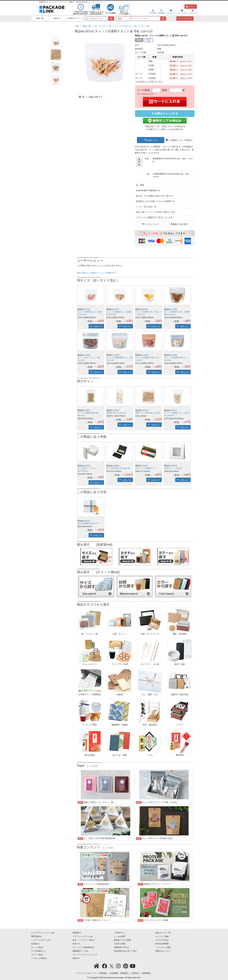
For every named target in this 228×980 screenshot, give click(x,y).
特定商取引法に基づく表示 (125, 951)
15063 (145, 466)
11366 (87, 355)
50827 (87, 410)
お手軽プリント (75, 18)
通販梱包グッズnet (80, 951)
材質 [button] (139, 162)
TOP (77, 26)
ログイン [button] (191, 7)
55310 (87, 521)
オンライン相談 (162, 936)
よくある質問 (120, 936)
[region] (135, 26)
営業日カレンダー (163, 951)
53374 (174, 466)
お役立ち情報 (120, 944)
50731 (87, 309)
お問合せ (135, 973)
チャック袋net (37, 947)
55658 (116, 466)
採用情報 (146, 973)
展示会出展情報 (162, 944)
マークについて (151, 224)
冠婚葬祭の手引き (122, 947)
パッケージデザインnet (41, 940)
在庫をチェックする (165, 114)
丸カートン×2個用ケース (146, 468)
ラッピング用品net (39, 958)
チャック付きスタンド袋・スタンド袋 (132, 26)
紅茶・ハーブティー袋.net (84, 940)
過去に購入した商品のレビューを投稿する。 (97, 273)
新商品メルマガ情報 (123, 940)
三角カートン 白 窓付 (173, 468)
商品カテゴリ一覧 (163, 933)
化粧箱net (35, 944)
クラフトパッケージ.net (83, 936)
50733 (116, 309)
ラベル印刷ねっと (39, 951)
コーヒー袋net (37, 955)
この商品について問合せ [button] (180, 140)
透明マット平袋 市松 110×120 (148, 413)
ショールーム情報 (163, 947)
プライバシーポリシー (86, 973)
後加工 (57, 18)
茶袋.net (76, 944)
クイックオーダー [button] (185, 18)
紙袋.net (76, 958)
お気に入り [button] (152, 140)
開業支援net (36, 936)
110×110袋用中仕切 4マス (88, 523)
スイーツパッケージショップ (85, 955)
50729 (145, 410)
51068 (174, 355)
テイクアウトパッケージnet (43, 933)
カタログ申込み (162, 940)
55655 (87, 466)
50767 (174, 410)
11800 (116, 355)
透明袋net (77, 933)
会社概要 (114, 973)
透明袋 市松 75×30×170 (116, 413)
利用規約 (103, 973)
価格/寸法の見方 (180, 224)
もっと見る (92, 766)
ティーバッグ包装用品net (83, 947)
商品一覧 (40, 18)
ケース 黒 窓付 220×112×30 (118, 468)
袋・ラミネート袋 (103, 26)
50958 (145, 309)
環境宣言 (124, 973)
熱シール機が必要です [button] (91, 97)
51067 (145, 355)
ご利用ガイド (120, 933)
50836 (116, 410)
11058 (174, 309)
